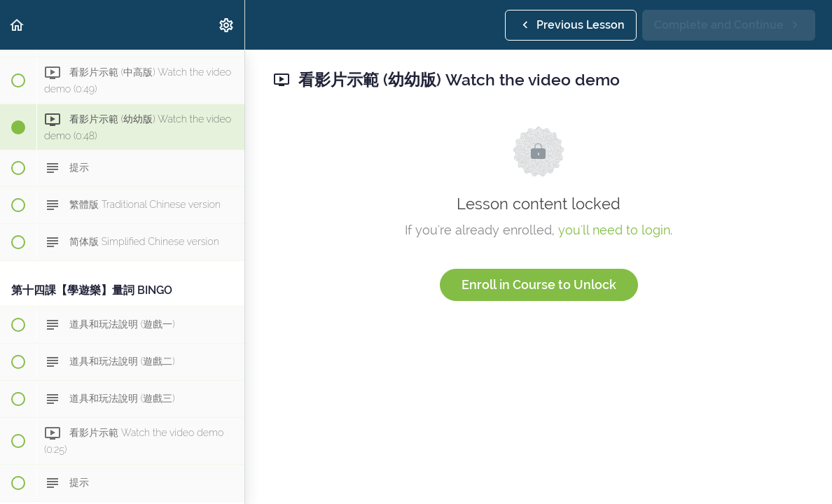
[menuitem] (227, 25)
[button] (18, 25)
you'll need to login (614, 230)
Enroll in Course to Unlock (539, 285)
